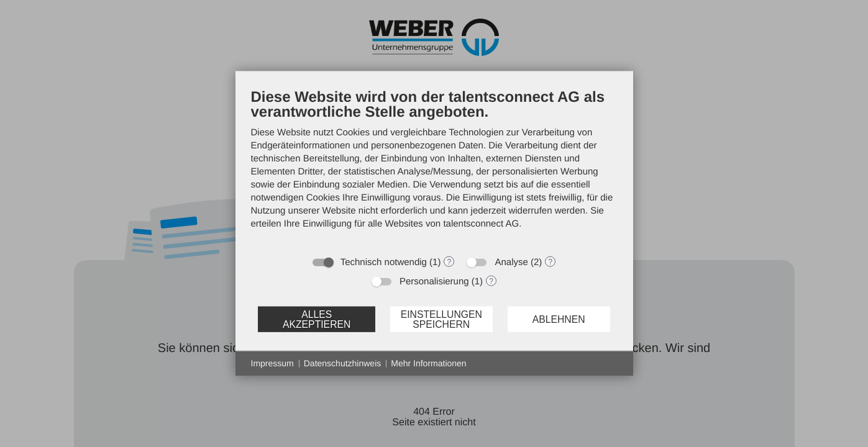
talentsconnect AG (481, 224)
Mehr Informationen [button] (428, 363)
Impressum (272, 363)
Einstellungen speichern (441, 319)
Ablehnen (559, 319)
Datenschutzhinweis (343, 363)
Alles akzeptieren (317, 319)
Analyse (511, 262)
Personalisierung (434, 282)
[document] (434, 168)
